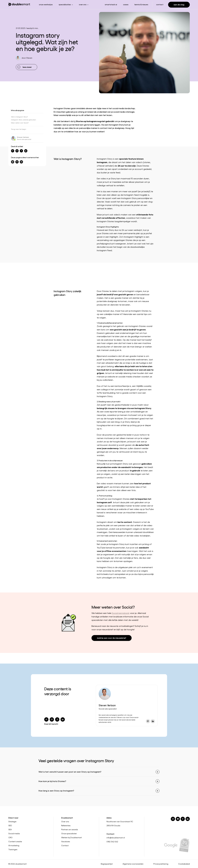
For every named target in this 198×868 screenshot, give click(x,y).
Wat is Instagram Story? (19, 117)
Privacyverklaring (161, 864)
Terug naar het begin (19, 129)
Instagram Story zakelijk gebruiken (24, 120)
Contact (160, 4)
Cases (126, 4)
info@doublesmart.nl (116, 838)
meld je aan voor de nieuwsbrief (112, 638)
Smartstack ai (111, 4)
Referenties (66, 826)
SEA (10, 830)
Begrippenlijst (107, 864)
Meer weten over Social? (20, 123)
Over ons (65, 822)
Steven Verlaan (23, 137)
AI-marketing (14, 846)
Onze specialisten (69, 834)
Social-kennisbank (121, 613)
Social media (14, 834)
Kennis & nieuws (141, 4)
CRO (10, 838)
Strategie (12, 822)
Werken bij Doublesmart (72, 838)
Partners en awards (70, 830)
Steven (29, 58)
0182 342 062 (112, 842)
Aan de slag (179, 4)
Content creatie (15, 842)
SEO (10, 826)
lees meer (27, 67)
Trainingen (13, 849)
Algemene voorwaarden (133, 864)
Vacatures (66, 842)
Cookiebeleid (184, 864)
